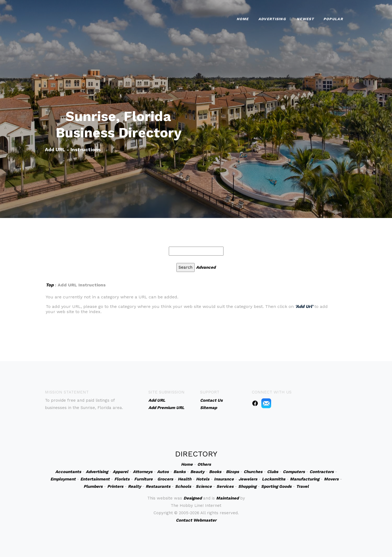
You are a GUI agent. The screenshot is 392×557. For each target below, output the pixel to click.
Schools (183, 486)
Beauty (197, 472)
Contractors (322, 472)
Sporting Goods (276, 486)
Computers (294, 472)
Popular (333, 19)
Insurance (224, 479)
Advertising (272, 19)
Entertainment (95, 479)
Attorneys (143, 472)
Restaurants (158, 486)
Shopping (247, 486)
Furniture (143, 479)
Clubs (273, 472)
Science (204, 486)
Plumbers (93, 486)
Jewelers (248, 479)
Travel (302, 486)
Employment (63, 479)
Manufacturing (305, 479)
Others (204, 464)
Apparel (120, 472)
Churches (253, 472)
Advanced (206, 267)
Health (185, 479)
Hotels (203, 479)
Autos (163, 472)
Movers (331, 479)
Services (225, 486)
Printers (115, 486)
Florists (122, 479)
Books (215, 472)
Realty (134, 486)
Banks (180, 472)
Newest (305, 19)
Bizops (232, 472)
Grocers (165, 479)
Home (243, 19)
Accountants (68, 472)
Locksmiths (274, 479)
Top (50, 285)
